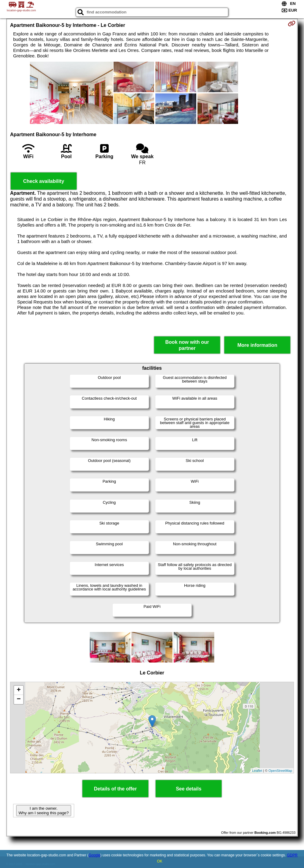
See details (189, 789)
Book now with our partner (187, 345)
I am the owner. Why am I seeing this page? (44, 811)
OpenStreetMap (280, 771)
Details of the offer (115, 789)
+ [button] (19, 690)
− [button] (19, 699)
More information (257, 345)
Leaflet (257, 771)
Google (94, 855)
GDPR (292, 855)
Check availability (44, 181)
